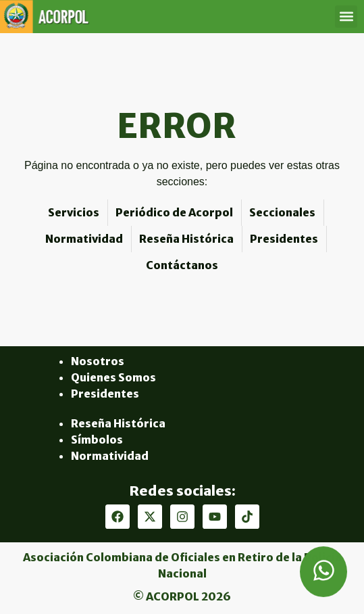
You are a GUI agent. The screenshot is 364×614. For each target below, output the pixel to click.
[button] (346, 17)
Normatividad (110, 456)
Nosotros (98, 361)
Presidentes (105, 394)
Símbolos (97, 440)
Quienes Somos (113, 377)
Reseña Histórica (118, 423)
